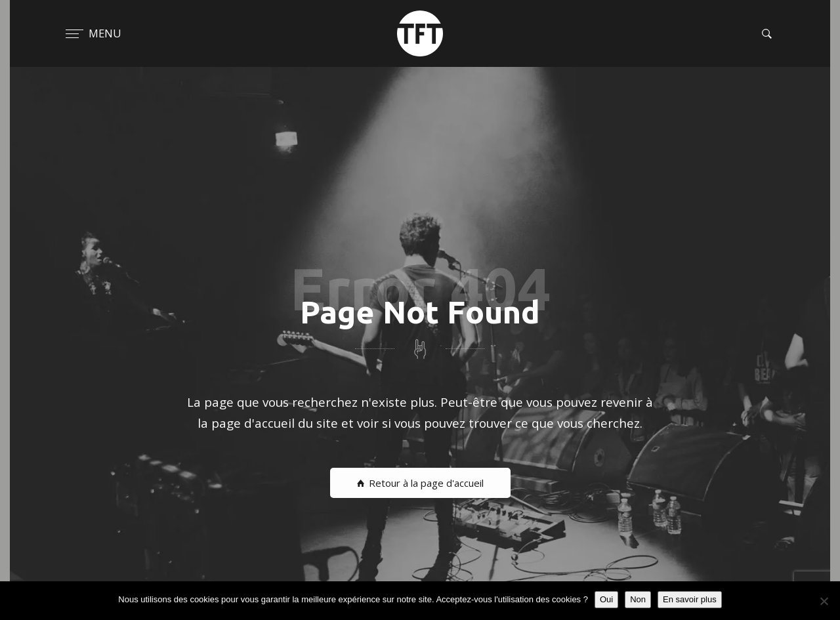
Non (638, 599)
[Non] (824, 601)
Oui (606, 599)
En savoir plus (690, 599)
